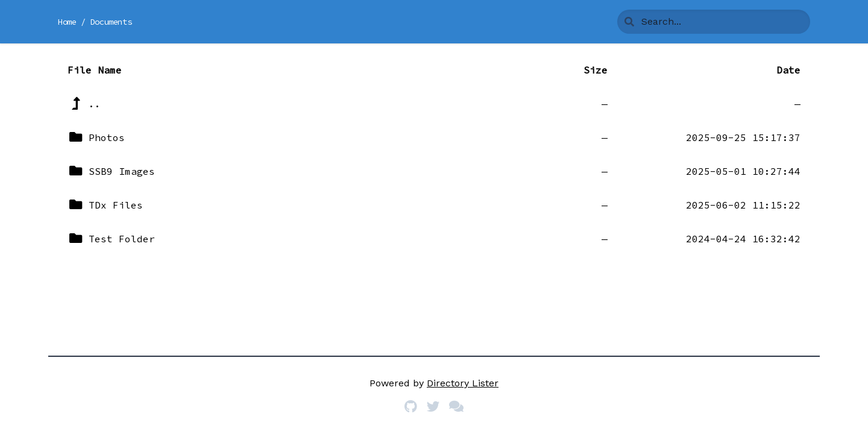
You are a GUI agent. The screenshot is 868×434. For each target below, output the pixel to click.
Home (67, 22)
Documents (111, 22)
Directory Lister (463, 383)
